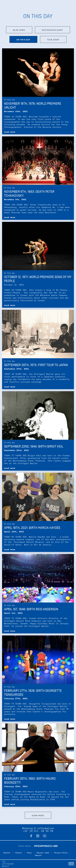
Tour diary (53, 40)
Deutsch (7, 853)
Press (29, 853)
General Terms (43, 853)
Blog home (19, 30)
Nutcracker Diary (53, 30)
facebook (31, 836)
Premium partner (25, 846)
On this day (23, 40)
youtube (45, 836)
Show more (38, 816)
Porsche (46, 846)
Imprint (38, 855)
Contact (19, 853)
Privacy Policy (61, 853)
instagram (38, 836)
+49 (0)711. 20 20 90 (38, 831)
